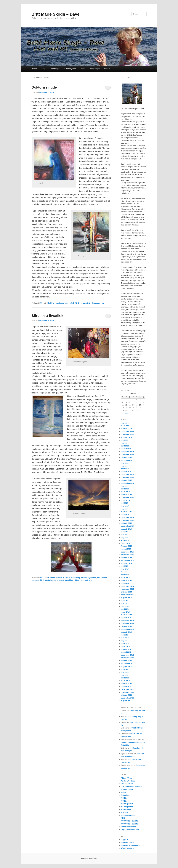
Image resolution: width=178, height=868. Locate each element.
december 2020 (127, 431)
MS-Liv (124, 798)
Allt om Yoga (126, 778)
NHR (123, 818)
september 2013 (128, 629)
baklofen (52, 303)
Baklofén (52, 578)
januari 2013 (126, 652)
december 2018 (127, 474)
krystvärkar (92, 578)
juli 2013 (125, 635)
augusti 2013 (126, 632)
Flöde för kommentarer (131, 845)
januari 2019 (126, 472)
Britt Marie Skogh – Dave (56, 14)
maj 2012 (125, 675)
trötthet (76, 580)
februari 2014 (127, 615)
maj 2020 (125, 443)
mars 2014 (125, 612)
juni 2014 (125, 603)
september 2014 (128, 595)
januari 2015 (126, 583)
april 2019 (125, 469)
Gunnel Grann (127, 784)
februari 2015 (127, 580)
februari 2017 (127, 512)
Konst (35, 69)
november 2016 (128, 520)
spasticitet (87, 303)
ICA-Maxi (66, 578)
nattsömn (35, 580)
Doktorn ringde (44, 87)
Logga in (125, 839)
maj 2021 (125, 423)
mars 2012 (125, 681)
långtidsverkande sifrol (65, 303)
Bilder (82, 69)
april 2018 (125, 489)
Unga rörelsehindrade (130, 830)
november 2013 (128, 623)
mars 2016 (125, 543)
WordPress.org (127, 848)
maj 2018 (125, 486)
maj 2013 (125, 641)
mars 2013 (125, 646)
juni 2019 (125, 463)
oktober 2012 (126, 661)
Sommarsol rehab (129, 827)
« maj (126, 413)
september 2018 (128, 483)
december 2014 (127, 586)
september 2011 (128, 698)
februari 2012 (127, 684)
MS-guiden (126, 795)
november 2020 (128, 434)
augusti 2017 (126, 500)
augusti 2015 (126, 563)
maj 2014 (125, 606)
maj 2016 (125, 538)
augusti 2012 (126, 666)
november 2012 (128, 658)
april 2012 (125, 678)
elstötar (59, 578)
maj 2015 (125, 572)
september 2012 (128, 663)
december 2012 (127, 655)
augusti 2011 (126, 701)
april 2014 (125, 609)
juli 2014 (125, 601)
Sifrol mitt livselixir (47, 316)
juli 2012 (125, 669)
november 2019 (128, 454)
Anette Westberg (128, 781)
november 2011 (128, 692)
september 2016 (128, 526)
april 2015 (125, 575)
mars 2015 (125, 578)
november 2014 (128, 589)
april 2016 (125, 540)
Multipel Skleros (128, 815)
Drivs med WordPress (89, 859)
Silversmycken (70, 69)
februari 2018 (127, 495)
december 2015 (127, 552)
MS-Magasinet (127, 804)
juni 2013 (125, 638)
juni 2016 (125, 535)
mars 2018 (125, 492)
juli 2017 (125, 503)
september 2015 (128, 560)
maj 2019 (125, 466)
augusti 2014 (126, 598)
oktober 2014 (126, 592)
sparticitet (49, 580)
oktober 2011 (126, 695)
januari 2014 (126, 618)
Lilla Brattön (102, 578)
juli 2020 (125, 440)
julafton (84, 578)
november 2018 (128, 477)
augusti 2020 (126, 437)
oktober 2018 (126, 480)
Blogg (43, 69)
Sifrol (80, 303)
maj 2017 (125, 509)
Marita (124, 792)
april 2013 (125, 644)
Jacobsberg (75, 578)
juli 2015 (125, 566)
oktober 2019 (126, 457)
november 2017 (128, 497)
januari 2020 (126, 449)
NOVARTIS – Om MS (130, 821)
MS (41, 303)
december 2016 (127, 517)
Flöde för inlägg (128, 842)
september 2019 (128, 460)
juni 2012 (125, 672)
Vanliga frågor (94, 69)
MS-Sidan (125, 812)
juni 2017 (125, 506)
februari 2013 (127, 649)
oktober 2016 (126, 523)
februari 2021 (127, 429)
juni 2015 (125, 569)
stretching (69, 580)
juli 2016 (125, 532)
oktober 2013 (126, 626)
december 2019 (127, 452)
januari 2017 (126, 515)
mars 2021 (125, 426)
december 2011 (127, 689)
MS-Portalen (126, 809)
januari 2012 (126, 686)
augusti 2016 (126, 529)
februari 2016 (127, 546)
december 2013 (127, 621)
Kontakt (107, 69)
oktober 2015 (126, 558)
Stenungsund (59, 580)
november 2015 (128, 555)
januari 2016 (126, 549)
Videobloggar (55, 69)
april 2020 (125, 446)
